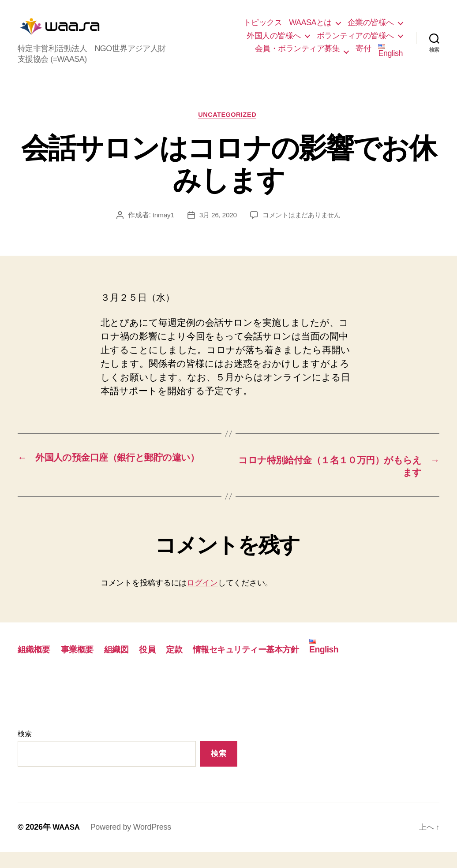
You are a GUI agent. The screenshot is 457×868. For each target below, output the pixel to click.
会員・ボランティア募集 (298, 55)
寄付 (363, 55)
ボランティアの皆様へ (355, 42)
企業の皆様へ (371, 29)
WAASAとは (310, 29)
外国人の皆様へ (274, 42)
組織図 (124, 665)
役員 (158, 665)
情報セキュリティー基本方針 (265, 665)
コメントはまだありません (303, 229)
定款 (186, 665)
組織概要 (36, 665)
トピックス (263, 29)
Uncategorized (229, 129)
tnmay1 (160, 229)
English (390, 58)
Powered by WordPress (133, 843)
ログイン (202, 599)
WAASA (67, 843)
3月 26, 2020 (216, 229)
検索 (24, 750)
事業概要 (82, 665)
